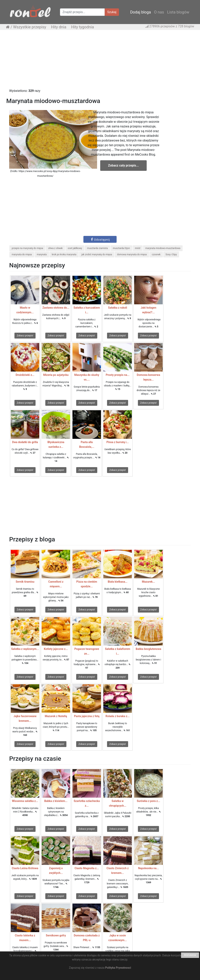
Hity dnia (59, 27)
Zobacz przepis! (25, 336)
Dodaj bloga (140, 12)
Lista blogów (178, 12)
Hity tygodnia (83, 27)
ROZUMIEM (190, 955)
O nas (159, 12)
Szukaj (112, 12)
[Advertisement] (100, 61)
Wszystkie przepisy (30, 27)
